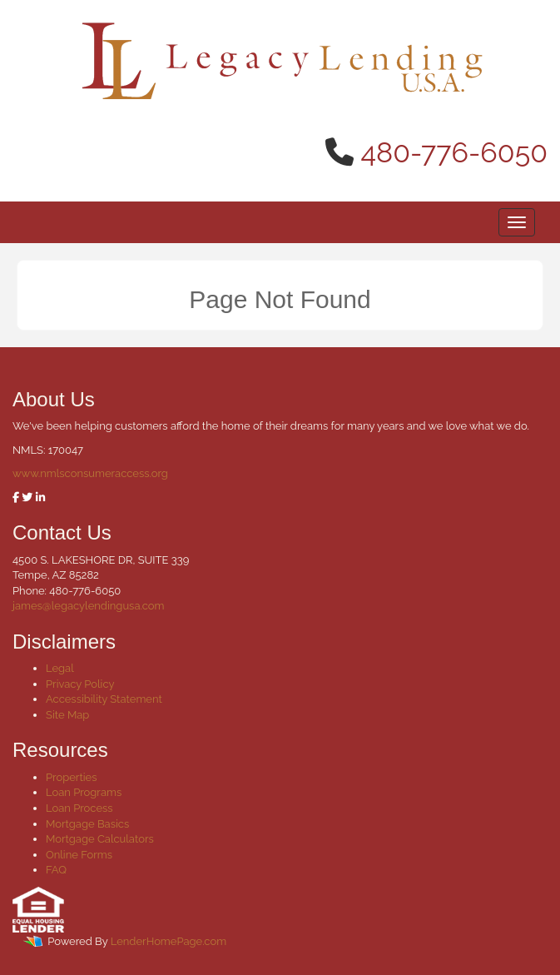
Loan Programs (84, 792)
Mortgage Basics (87, 824)
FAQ (56, 870)
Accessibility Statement (104, 699)
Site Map (67, 715)
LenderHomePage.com (168, 941)
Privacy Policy (80, 684)
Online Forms (79, 855)
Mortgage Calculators (100, 839)
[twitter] (27, 497)
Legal (60, 668)
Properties (72, 777)
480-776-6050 (455, 152)
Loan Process (79, 808)
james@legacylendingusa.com (88, 606)
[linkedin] (40, 497)
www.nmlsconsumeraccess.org (90, 473)
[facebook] (16, 497)
